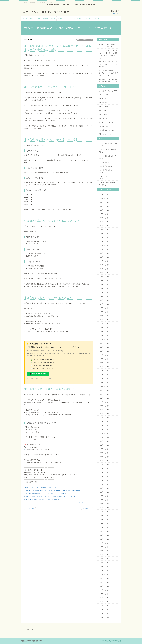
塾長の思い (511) (104, 107)
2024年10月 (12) (104, 269)
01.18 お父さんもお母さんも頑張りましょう (107, 157)
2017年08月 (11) (104, 606)
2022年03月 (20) (104, 390)
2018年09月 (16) (104, 555)
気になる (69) (103, 126)
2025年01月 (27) (104, 257)
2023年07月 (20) (104, 328)
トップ (25, 18)
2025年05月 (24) (104, 241)
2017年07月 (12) (104, 610)
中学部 (53, 18)
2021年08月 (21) (104, 418)
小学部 (46, 18)
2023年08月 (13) (104, 324)
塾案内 (32, 18)
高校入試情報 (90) (105, 134)
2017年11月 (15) (104, 594)
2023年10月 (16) (104, 316)
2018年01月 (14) (104, 586)
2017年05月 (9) (104, 617)
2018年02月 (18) (104, 582)
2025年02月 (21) (104, 253)
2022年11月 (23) (104, 359)
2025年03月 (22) (104, 249)
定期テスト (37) (104, 118)
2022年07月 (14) (104, 375)
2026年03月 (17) (104, 202)
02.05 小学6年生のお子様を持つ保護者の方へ (108, 184)
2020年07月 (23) (104, 469)
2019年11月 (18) (104, 500)
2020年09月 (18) (104, 461)
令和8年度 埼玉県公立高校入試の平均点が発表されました (43, 499)
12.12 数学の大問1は (106, 166)
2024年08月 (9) (104, 277)
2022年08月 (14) (104, 371)
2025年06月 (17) (104, 237)
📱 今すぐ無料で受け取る (38, 374)
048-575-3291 (114, 13)
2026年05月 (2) (104, 194)
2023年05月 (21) (104, 335)
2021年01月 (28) (104, 445)
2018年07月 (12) (104, 563)
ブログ (67, 18)
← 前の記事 (30, 509)
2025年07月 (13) (104, 234)
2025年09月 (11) (104, 226)
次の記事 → (87, 509)
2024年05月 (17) (104, 288)
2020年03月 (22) (104, 484)
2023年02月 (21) (104, 347)
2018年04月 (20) (104, 574)
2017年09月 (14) (104, 602)
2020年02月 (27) (104, 488)
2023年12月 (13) (104, 308)
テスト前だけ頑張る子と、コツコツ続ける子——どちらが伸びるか (46, 493)
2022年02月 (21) (104, 394)
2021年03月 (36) (104, 437)
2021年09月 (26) (104, 414)
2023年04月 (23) (104, 339)
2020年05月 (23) (104, 476)
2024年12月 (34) (104, 261)
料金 (39, 18)
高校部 (60, 18)
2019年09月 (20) (104, 508)
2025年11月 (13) (104, 218)
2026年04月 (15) (104, 198)
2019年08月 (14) (104, 512)
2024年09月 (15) (104, 273)
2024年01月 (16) (104, 304)
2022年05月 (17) (104, 382)
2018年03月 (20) (104, 578)
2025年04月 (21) (104, 245)
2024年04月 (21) (104, 292)
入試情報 (96, 18)
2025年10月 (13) (104, 222)
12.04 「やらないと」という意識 (107, 178)
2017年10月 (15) (104, 598)
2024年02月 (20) (104, 300)
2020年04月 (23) (104, 480)
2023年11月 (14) (104, 312)
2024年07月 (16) (104, 281)
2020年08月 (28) (104, 465)
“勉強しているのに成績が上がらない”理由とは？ (40, 487)
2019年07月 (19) (104, 516)
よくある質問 (77, 18)
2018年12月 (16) (104, 543)
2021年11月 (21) (104, 406)
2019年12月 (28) (104, 496)
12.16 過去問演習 (105, 162)
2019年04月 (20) (104, 527)
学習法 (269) (103, 114)
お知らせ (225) (104, 95)
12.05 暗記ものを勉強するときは (107, 171)
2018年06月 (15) (104, 566)
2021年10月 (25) (104, 410)
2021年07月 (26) (104, 422)
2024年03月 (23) (104, 296)
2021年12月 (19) (104, 402)
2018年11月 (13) (104, 547)
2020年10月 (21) (104, 457)
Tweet (81, 503)
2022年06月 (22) (104, 378)
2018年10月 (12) (104, 551)
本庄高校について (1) (106, 122)
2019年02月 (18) (104, 535)
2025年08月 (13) (104, 230)
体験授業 (46, 423)
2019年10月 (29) (104, 504)
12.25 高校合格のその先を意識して (107, 151)
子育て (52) (103, 111)
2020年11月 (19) (104, 453)
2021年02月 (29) (104, 441)
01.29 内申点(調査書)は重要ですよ (108, 145)
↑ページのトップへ (27, 629)
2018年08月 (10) (104, 559)
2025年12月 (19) (104, 214)
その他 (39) (103, 99)
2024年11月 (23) (104, 265)
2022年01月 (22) (104, 398)
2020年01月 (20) (104, 492)
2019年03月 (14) (104, 531)
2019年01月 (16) (104, 539)
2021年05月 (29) (104, 429)
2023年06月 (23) (104, 332)
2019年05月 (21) (104, 523)
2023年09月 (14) (104, 320)
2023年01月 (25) (104, 351)
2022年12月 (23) (104, 355)
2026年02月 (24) (104, 206)
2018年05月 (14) (104, 570)
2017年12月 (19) (104, 590)
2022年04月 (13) (104, 386)
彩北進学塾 (32, 640)
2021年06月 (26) (104, 425)
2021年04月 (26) (104, 433)
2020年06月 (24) (104, 472)
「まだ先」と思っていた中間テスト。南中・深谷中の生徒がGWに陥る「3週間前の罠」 (53, 490)
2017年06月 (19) (104, 613)
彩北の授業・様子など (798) (108, 91)
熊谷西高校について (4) (106, 130)
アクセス (87, 18)
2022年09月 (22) (104, 367)
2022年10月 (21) (104, 363)
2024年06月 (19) (104, 284)
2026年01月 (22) (104, 210)
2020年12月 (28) (104, 449)
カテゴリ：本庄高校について (85, 40)
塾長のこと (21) (104, 103)
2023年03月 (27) (104, 343)
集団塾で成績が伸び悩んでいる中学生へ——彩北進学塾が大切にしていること (50, 496)
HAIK (120, 642)
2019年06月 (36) (104, 520)
